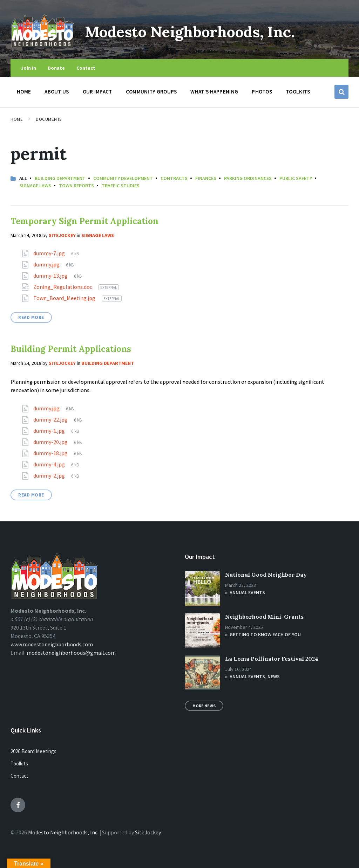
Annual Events (247, 592)
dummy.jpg (47, 264)
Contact (19, 776)
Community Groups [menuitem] (151, 92)
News (274, 676)
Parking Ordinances (248, 178)
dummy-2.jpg (50, 475)
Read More (31, 317)
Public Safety (296, 178)
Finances (206, 178)
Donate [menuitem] (56, 68)
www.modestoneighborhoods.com (52, 644)
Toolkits (19, 763)
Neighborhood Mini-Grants (264, 617)
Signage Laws (35, 186)
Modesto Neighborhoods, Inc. (202, 31)
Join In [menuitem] (29, 68)
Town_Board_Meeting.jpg (65, 298)
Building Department (60, 178)
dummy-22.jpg (51, 419)
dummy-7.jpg (50, 253)
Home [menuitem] (24, 92)
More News (204, 706)
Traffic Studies (121, 186)
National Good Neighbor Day (266, 575)
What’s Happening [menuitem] (214, 92)
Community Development (123, 178)
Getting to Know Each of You (265, 634)
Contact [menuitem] (86, 68)
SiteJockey (148, 832)
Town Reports (76, 186)
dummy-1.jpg (50, 431)
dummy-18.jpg (51, 453)
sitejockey (62, 235)
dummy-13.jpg (51, 276)
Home (17, 119)
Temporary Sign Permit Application (84, 221)
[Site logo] (42, 45)
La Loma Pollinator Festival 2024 (272, 659)
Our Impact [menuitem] (97, 92)
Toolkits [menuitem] (298, 92)
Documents (49, 119)
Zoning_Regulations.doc (63, 287)
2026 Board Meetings (33, 751)
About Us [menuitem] (57, 92)
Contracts (174, 178)
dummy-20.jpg (51, 442)
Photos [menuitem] (262, 92)
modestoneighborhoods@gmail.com (71, 653)
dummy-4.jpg (50, 464)
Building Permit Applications (71, 349)
